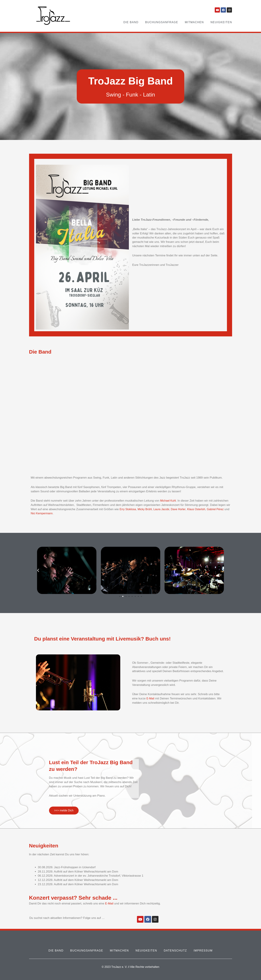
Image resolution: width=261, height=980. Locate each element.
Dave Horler (182, 509)
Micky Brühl (146, 509)
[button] (38, 570)
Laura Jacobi (164, 509)
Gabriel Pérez (221, 509)
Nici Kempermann (48, 513)
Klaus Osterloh (200, 509)
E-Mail (151, 698)
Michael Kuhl (169, 501)
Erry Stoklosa (128, 509)
